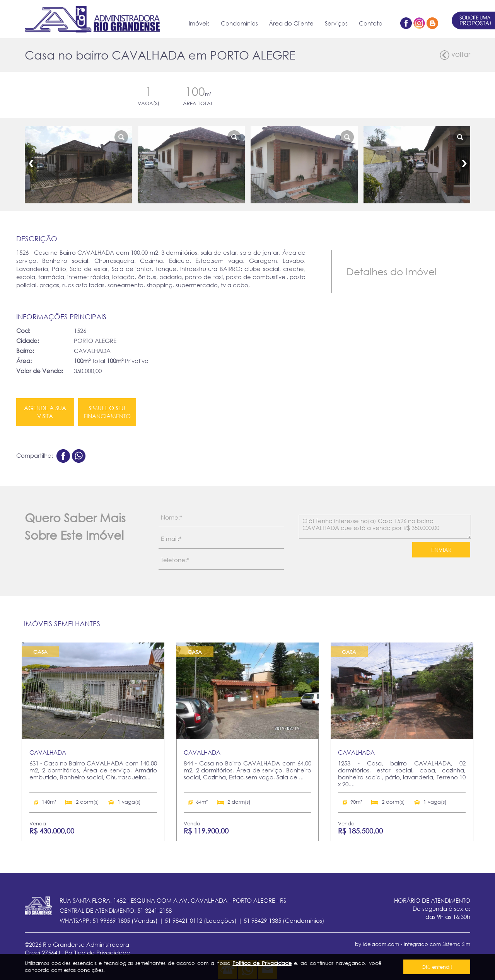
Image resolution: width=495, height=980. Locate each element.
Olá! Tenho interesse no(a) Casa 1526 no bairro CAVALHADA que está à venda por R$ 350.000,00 (385, 527)
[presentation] (355, 556)
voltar (455, 55)
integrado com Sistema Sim (437, 944)
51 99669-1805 (111, 920)
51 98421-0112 (183, 920)
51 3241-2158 (154, 910)
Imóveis (199, 23)
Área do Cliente (291, 23)
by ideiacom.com (377, 944)
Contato (371, 23)
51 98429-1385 (262, 920)
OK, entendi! (437, 967)
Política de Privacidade (262, 963)
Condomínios (239, 23)
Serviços (336, 23)
